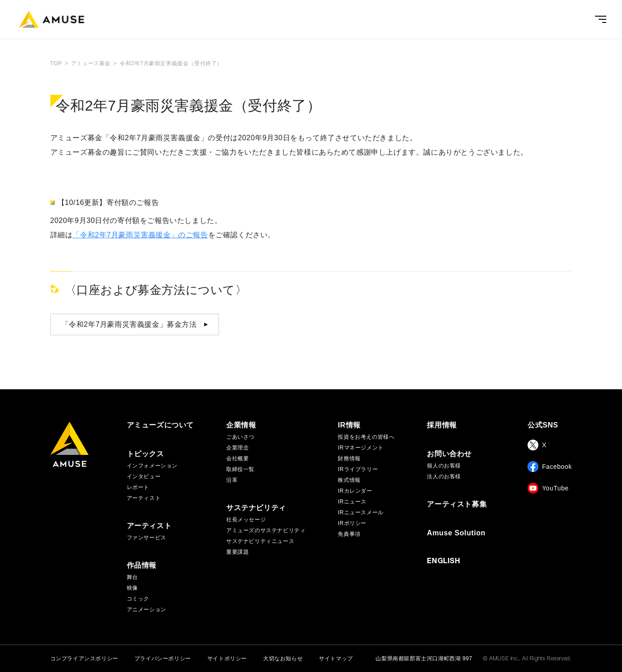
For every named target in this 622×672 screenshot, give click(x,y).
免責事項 (349, 534)
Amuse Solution (456, 533)
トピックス (145, 454)
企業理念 (237, 448)
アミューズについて (160, 425)
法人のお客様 (444, 476)
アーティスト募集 (457, 504)
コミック (138, 599)
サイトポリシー (227, 659)
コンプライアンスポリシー (84, 659)
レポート (138, 487)
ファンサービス (147, 538)
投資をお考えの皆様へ (366, 437)
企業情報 (241, 425)
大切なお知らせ (283, 659)
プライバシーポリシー (163, 659)
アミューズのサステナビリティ (266, 530)
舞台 (132, 577)
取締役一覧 (240, 469)
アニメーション (147, 610)
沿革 (232, 480)
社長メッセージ (246, 520)
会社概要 (237, 458)
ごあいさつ (240, 437)
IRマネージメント (360, 448)
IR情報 (349, 425)
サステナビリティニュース (260, 541)
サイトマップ (336, 659)
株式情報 (349, 480)
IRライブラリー (358, 469)
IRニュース (352, 502)
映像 (132, 588)
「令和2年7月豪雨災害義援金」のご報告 (140, 235)
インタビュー (144, 476)
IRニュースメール (360, 512)
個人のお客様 (444, 466)
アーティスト (144, 498)
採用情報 (442, 425)
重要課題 (237, 552)
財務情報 (349, 458)
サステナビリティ (256, 508)
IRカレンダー (355, 491)
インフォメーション (152, 466)
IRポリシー (352, 523)
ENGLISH (443, 562)
